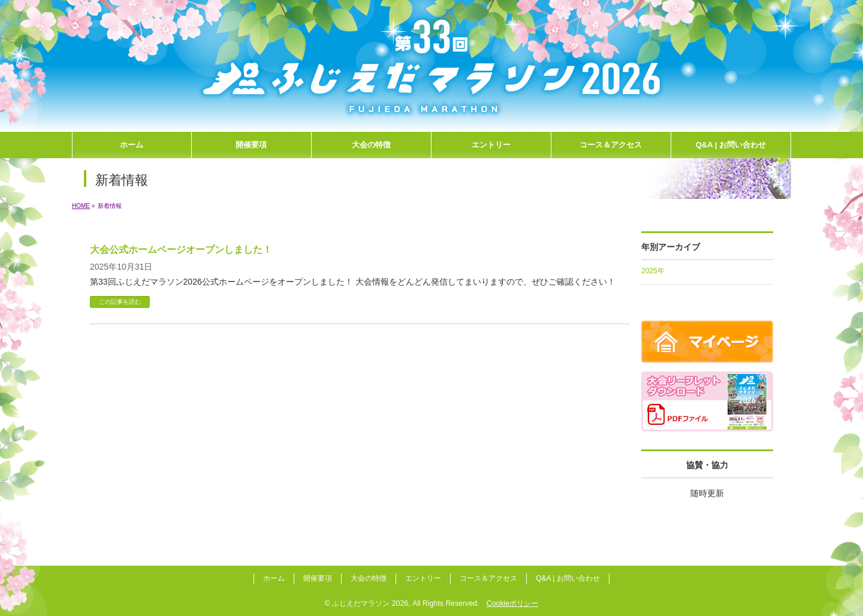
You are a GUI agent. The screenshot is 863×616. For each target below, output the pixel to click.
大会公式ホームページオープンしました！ (181, 250)
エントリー (423, 578)
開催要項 (318, 578)
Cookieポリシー (512, 603)
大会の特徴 (369, 578)
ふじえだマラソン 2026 (370, 603)
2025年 (653, 271)
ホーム (274, 578)
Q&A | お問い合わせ (568, 578)
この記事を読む (120, 302)
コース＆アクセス (488, 578)
